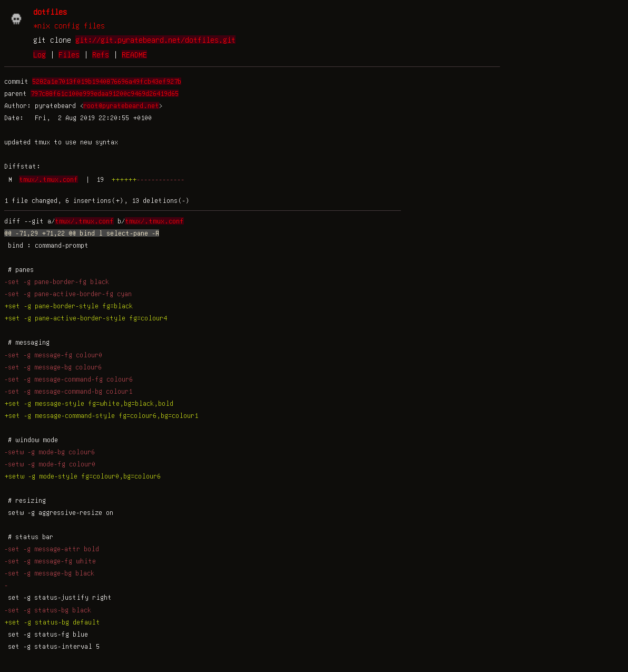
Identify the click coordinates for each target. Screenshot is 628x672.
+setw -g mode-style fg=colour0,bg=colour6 (82, 476)
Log (40, 54)
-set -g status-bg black (48, 610)
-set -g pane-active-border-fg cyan (68, 294)
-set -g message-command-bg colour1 (68, 391)
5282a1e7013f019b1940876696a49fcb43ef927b (107, 81)
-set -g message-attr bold (52, 549)
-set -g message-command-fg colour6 (68, 379)
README (134, 54)
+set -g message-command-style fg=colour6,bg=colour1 (101, 415)
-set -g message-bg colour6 (53, 367)
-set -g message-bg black (49, 573)
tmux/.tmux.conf (48, 179)
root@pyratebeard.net (121, 105)
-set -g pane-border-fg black (57, 281)
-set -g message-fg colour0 (53, 355)
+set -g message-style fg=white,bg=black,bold (89, 403)
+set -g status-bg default (52, 622)
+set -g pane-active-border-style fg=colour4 (86, 318)
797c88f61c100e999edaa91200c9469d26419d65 (105, 93)
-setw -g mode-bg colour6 (50, 452)
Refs (101, 54)
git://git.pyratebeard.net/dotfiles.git (155, 40)
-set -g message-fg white (50, 561)
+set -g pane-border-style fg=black (68, 306)
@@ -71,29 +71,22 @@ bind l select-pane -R (82, 233)
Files (69, 54)
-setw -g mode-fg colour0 (50, 464)
